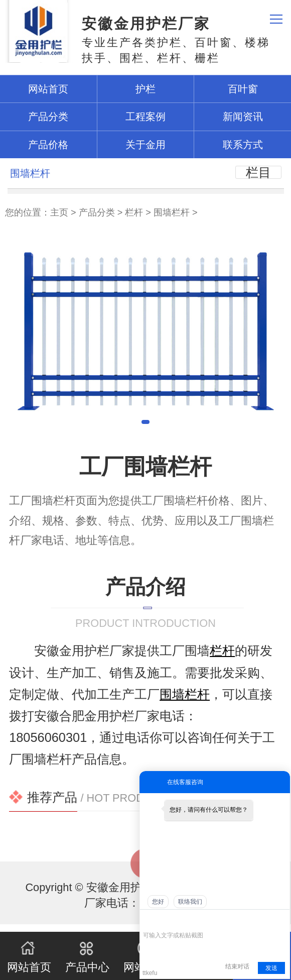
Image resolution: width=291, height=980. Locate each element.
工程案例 (145, 117)
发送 (271, 968)
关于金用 (145, 145)
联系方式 (243, 145)
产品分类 (97, 212)
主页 (59, 212)
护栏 (145, 89)
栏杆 (134, 212)
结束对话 (237, 966)
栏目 (258, 172)
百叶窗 (243, 89)
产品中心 (87, 956)
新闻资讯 (243, 117)
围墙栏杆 (172, 212)
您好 (158, 902)
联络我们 (190, 902)
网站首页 (29, 956)
